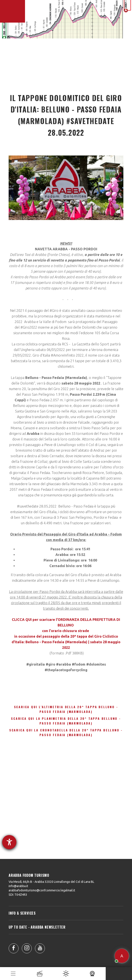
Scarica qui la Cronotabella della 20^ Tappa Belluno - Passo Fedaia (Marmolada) (66, 732)
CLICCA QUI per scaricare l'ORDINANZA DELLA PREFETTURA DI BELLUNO (66, 622)
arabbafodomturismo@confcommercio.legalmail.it (42, 890)
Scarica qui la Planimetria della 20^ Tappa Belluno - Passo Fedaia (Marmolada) (66, 721)
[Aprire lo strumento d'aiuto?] (9, 842)
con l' (46, 631)
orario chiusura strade (70, 631)
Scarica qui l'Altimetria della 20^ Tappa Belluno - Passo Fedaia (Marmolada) (66, 709)
